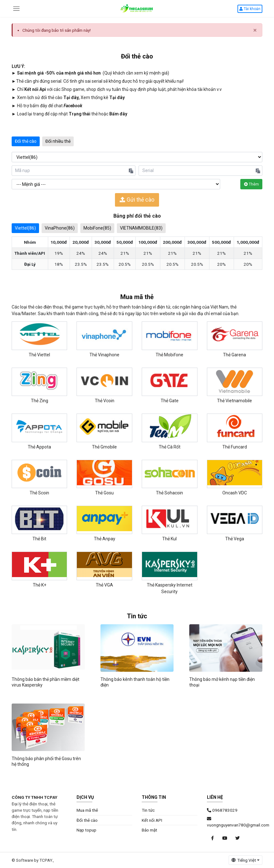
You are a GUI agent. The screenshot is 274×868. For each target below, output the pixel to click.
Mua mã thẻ (87, 810)
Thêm (251, 184)
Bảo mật (149, 830)
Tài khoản (250, 9)
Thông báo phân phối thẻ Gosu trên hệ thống (46, 761)
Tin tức (148, 810)
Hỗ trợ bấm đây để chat (50, 106)
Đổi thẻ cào (26, 141)
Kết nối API (152, 820)
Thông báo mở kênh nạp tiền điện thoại (222, 682)
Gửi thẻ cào (137, 200)
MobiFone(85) (97, 228)
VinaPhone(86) (60, 228)
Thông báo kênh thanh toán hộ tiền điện (135, 682)
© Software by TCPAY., (33, 860)
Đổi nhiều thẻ (58, 141)
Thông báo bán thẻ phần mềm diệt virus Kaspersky (46, 682)
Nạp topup (86, 830)
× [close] (255, 30)
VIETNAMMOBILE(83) (141, 228)
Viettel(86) (25, 228)
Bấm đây (118, 114)
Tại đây (71, 97)
